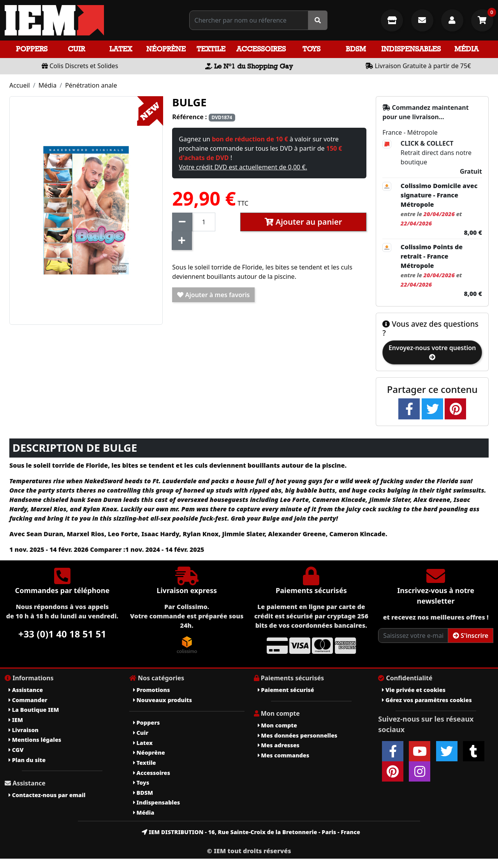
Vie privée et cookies (414, 690)
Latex (121, 49)
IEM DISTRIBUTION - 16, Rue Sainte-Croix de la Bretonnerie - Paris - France (251, 832)
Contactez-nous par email (47, 795)
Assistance (26, 690)
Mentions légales (35, 740)
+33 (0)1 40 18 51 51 (62, 634)
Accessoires (261, 49)
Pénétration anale (91, 85)
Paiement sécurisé (286, 690)
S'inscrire (471, 636)
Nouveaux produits (163, 700)
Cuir (76, 49)
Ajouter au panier (304, 222)
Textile (211, 49)
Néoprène (166, 49)
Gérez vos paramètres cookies (427, 700)
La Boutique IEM (34, 710)
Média (466, 49)
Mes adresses (279, 745)
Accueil (20, 85)
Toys (311, 49)
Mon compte (277, 725)
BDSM (356, 49)
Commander (28, 700)
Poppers (32, 49)
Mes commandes (284, 755)
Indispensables (411, 49)
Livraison (24, 730)
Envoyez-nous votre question (432, 352)
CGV (16, 750)
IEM (16, 720)
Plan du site (27, 760)
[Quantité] (204, 222)
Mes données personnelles (298, 735)
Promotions (152, 690)
